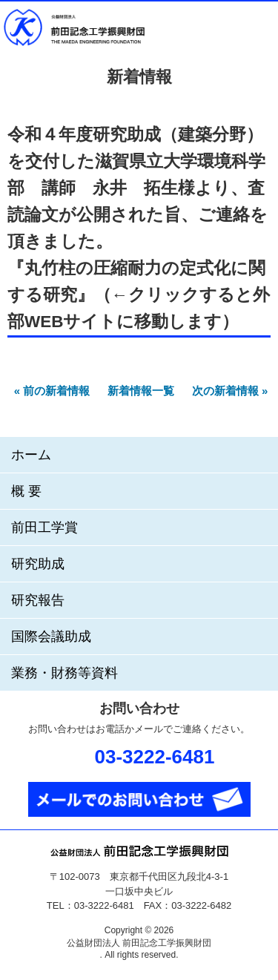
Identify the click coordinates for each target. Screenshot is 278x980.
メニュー (257, 28)
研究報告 (38, 600)
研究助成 (38, 564)
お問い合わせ (219, 28)
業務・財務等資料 (64, 673)
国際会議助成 (51, 637)
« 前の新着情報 (52, 391)
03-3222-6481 (155, 757)
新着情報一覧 (141, 391)
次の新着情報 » (230, 391)
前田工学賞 (44, 527)
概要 (29, 491)
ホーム (31, 455)
